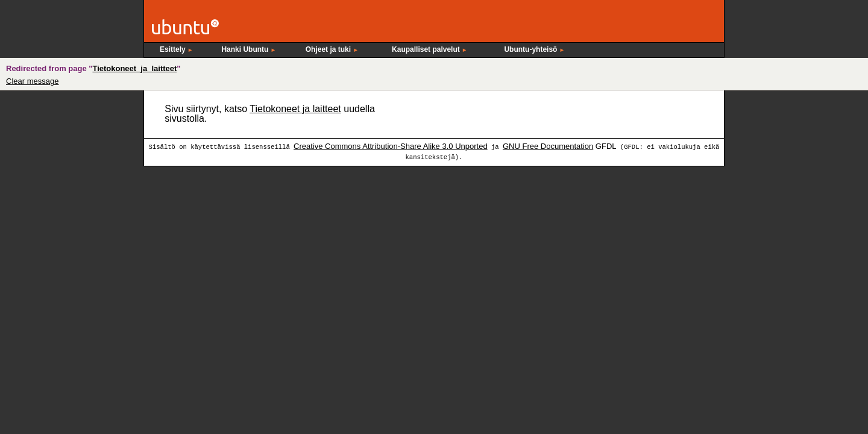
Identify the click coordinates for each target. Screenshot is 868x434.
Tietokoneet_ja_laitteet (134, 68)
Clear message (32, 81)
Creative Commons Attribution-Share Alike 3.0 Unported (391, 146)
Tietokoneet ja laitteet (295, 109)
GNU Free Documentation (548, 146)
